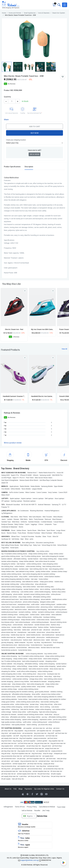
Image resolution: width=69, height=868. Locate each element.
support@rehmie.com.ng (29, 860)
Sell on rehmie (34, 154)
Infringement (8, 807)
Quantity (7, 97)
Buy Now (35, 133)
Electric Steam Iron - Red (14, 329)
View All (64, 349)
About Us (8, 789)
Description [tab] (29, 167)
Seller (35, 839)
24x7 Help (46, 810)
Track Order (61, 807)
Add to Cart (35, 126)
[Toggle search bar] (59, 5)
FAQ (15, 789)
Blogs (21, 789)
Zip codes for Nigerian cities (44, 789)
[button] (65, 5)
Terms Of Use (20, 807)
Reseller (37, 810)
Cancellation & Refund (47, 807)
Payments (28, 789)
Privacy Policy (32, 807)
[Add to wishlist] (25, 358)
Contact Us (60, 789)
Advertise (35, 832)
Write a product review (13, 443)
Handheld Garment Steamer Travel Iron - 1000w (14, 396)
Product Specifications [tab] (12, 167)
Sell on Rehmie (27, 810)
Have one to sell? (35, 150)
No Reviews (12, 84)
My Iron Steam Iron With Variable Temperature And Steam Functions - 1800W (42, 329)
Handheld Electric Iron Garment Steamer (42, 396)
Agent (35, 846)
